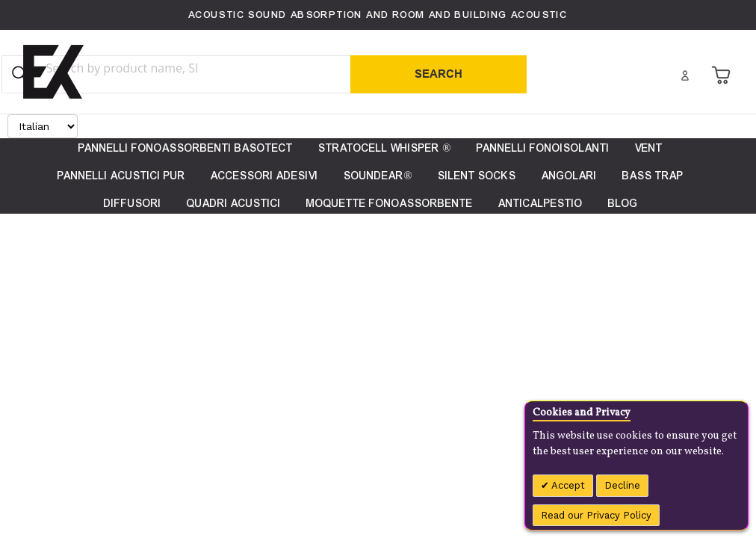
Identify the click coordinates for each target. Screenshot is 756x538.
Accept (567, 485)
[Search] (439, 74)
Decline (622, 485)
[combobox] (152, 68)
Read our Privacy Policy (596, 515)
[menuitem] (623, 204)
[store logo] (53, 72)
